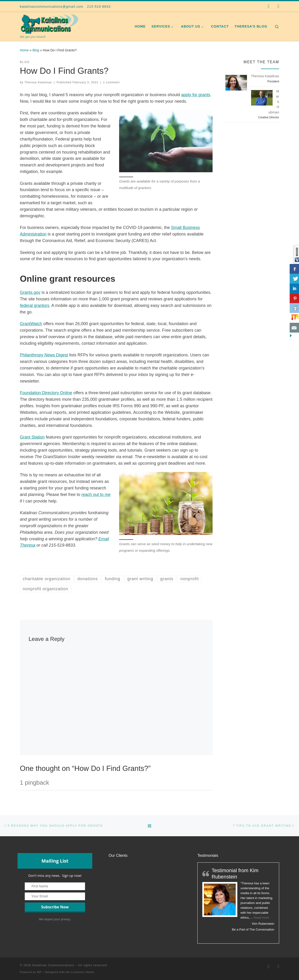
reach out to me (96, 495)
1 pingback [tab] (34, 783)
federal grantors (35, 306)
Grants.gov (30, 292)
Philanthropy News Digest (44, 355)
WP (39, 972)
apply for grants (196, 95)
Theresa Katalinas (38, 82)
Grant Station (32, 437)
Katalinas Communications (53, 965)
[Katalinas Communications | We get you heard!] (49, 23)
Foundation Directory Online (46, 393)
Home (24, 50)
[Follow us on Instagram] (278, 6)
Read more (262, 918)
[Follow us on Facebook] (269, 6)
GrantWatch (31, 324)
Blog (36, 50)
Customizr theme (83, 972)
